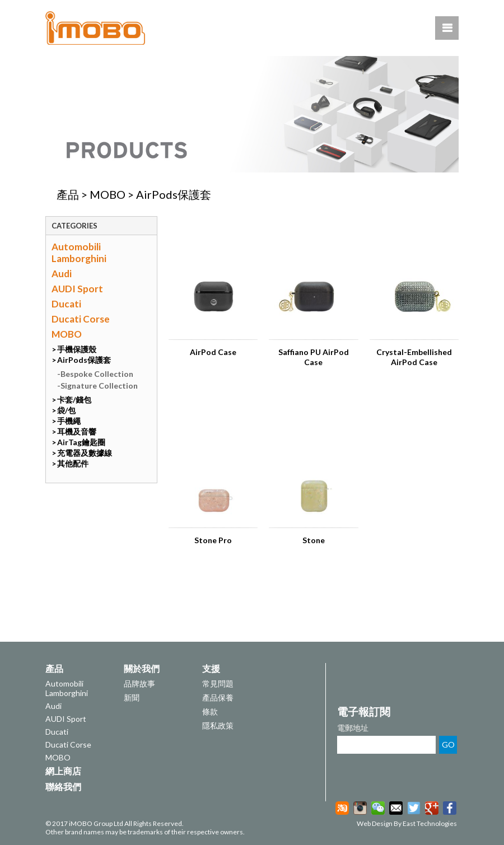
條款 (210, 711)
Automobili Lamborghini (79, 253)
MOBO (108, 194)
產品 (68, 194)
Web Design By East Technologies (407, 823)
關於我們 (142, 668)
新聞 (132, 697)
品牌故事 (139, 683)
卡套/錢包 (74, 400)
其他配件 (73, 463)
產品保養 (218, 697)
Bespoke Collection (97, 374)
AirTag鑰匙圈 (81, 442)
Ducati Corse (81, 319)
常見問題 (218, 683)
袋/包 (66, 410)
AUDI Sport (77, 289)
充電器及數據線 (85, 453)
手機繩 (69, 421)
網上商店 (63, 771)
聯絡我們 (63, 786)
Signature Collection (99, 386)
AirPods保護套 (174, 194)
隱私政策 (218, 725)
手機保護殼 (77, 349)
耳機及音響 (77, 431)
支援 (211, 668)
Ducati (66, 304)
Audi (62, 274)
